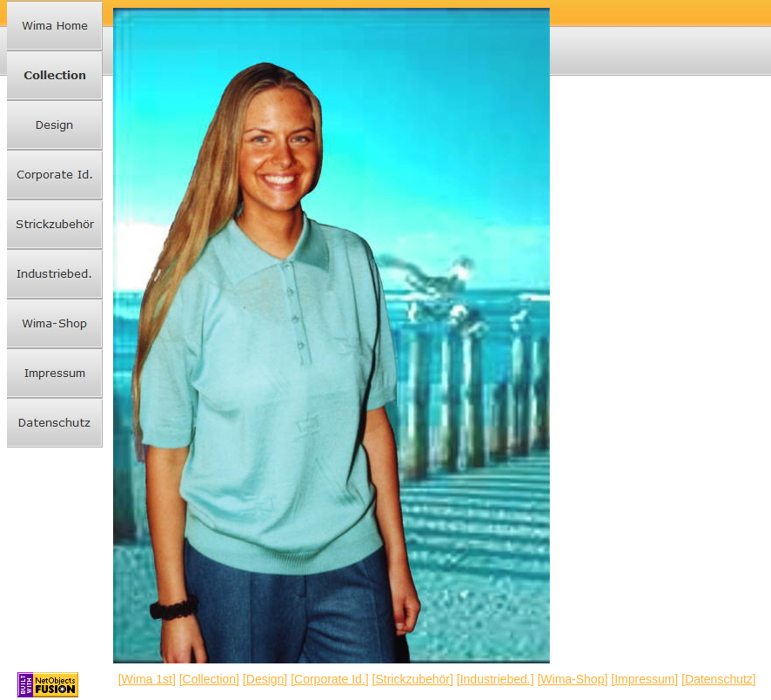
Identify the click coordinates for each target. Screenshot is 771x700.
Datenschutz (719, 679)
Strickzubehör (412, 679)
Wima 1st (147, 679)
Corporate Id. (330, 679)
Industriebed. (496, 679)
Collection (209, 679)
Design (265, 679)
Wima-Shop (572, 679)
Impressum (644, 679)
